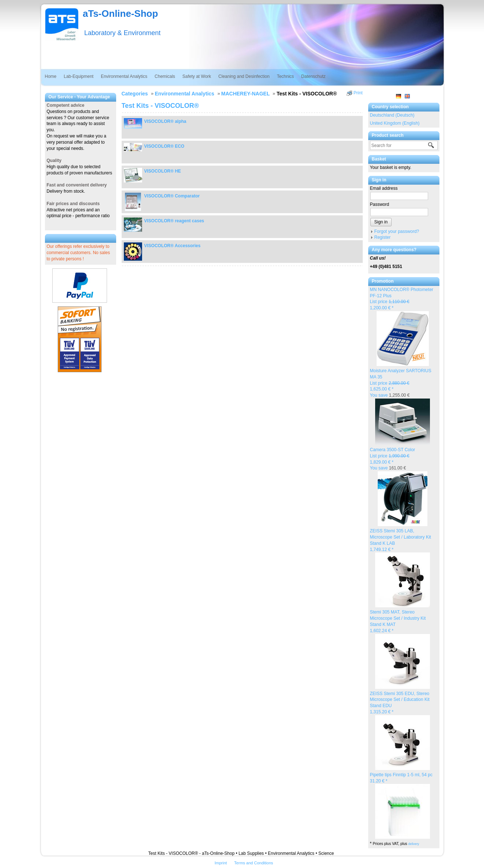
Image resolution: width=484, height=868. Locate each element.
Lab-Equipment (79, 76)
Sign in (381, 222)
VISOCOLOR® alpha (165, 121)
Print (358, 93)
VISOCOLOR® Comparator (172, 196)
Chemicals (165, 76)
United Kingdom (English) (395, 123)
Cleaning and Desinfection (244, 76)
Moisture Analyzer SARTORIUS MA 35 (401, 383)
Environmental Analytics (124, 76)
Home (51, 76)
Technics (285, 76)
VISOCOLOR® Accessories (172, 246)
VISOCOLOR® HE (163, 171)
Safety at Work (197, 76)
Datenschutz (314, 76)
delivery (414, 844)
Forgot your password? (397, 231)
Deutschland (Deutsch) (392, 115)
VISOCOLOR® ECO (164, 146)
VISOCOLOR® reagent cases (174, 221)
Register (383, 237)
